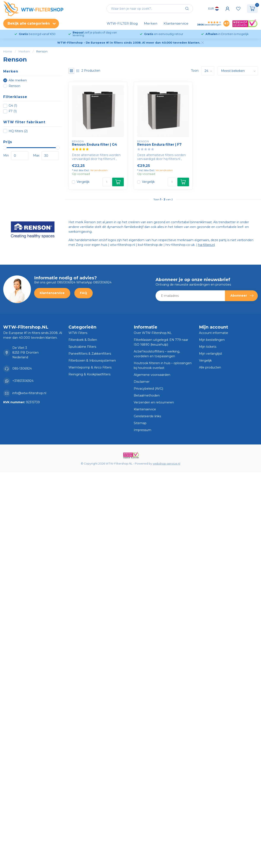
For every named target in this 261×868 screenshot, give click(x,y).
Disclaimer (142, 382)
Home (8, 51)
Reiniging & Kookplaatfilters (89, 374)
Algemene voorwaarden (152, 375)
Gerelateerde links (147, 416)
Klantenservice (176, 23)
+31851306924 (23, 381)
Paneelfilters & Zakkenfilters (90, 354)
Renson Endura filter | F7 (159, 145)
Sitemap (140, 423)
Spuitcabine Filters (82, 347)
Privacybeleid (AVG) (148, 389)
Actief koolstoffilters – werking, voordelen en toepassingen (157, 354)
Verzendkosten (99, 170)
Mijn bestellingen (212, 340)
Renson (42, 51)
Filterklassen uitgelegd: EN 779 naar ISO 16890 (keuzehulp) (161, 342)
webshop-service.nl (166, 464)
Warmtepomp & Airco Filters (90, 367)
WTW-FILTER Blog (122, 23)
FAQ (84, 293)
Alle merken (18, 80)
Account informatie (214, 333)
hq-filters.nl (206, 245)
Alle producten (210, 367)
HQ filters (18, 131)
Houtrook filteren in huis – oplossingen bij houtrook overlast (163, 365)
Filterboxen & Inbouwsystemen (92, 360)
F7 (13, 111)
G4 (13, 106)
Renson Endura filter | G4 (95, 145)
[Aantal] (107, 182)
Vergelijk (83, 182)
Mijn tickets (208, 347)
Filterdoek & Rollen (83, 340)
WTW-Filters (78, 333)
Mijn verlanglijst (211, 354)
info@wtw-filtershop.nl (29, 393)
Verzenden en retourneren (154, 402)
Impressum (142, 430)
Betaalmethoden (147, 395)
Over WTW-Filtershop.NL (153, 333)
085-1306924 (22, 368)
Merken (151, 23)
